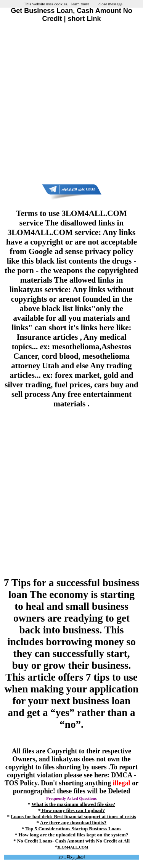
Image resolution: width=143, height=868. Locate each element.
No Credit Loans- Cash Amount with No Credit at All (73, 841)
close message (110, 4)
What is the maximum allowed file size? (73, 804)
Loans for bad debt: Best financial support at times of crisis (73, 816)
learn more (80, 4)
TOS (11, 783)
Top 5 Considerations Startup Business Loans (73, 829)
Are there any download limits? (73, 822)
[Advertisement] (71, 103)
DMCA (121, 775)
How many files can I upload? (73, 810)
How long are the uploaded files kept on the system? (74, 835)
